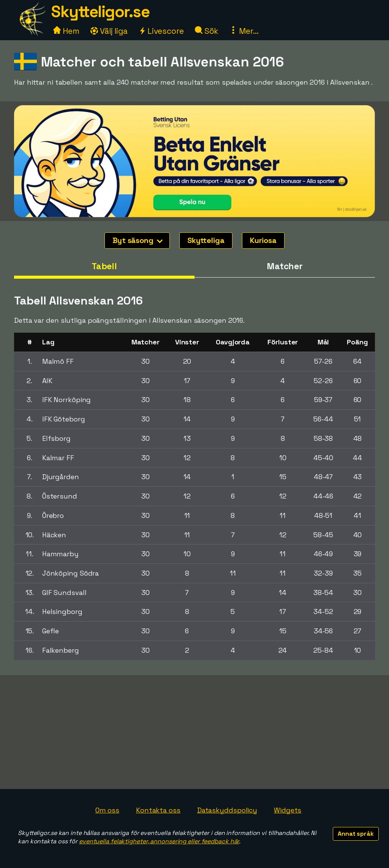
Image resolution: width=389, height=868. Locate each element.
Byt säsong (138, 240)
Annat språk (356, 834)
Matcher (285, 266)
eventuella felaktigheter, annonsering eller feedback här (159, 841)
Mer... (244, 31)
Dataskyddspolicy (227, 810)
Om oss (107, 810)
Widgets (288, 810)
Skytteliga (206, 240)
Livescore (161, 31)
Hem (66, 31)
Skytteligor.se (100, 12)
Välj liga (109, 31)
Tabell (104, 266)
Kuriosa (263, 240)
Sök (207, 31)
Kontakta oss (158, 810)
